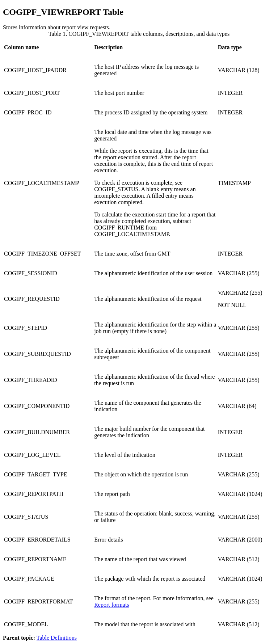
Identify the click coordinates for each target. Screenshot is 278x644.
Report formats (111, 605)
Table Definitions (57, 638)
